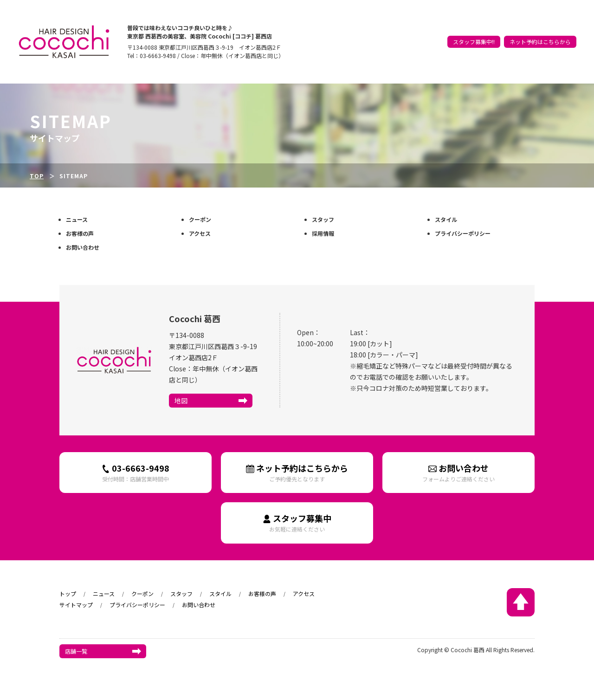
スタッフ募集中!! (474, 48)
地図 (181, 401)
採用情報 (323, 233)
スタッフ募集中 (297, 523)
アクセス (563, 33)
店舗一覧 (76, 651)
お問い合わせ (83, 247)
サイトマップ (76, 605)
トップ (394, 33)
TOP (37, 176)
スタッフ (474, 33)
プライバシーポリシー (463, 233)
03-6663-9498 (136, 472)
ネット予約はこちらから (540, 48)
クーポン (446, 33)
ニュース (418, 33)
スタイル (502, 33)
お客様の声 (532, 33)
